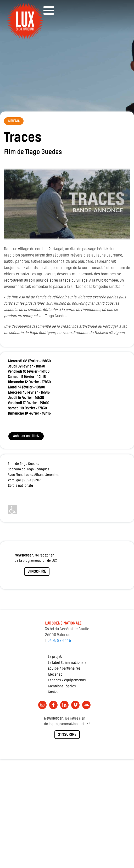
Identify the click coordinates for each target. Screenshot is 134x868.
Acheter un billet (26, 436)
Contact (55, 692)
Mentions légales (62, 686)
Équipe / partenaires (64, 669)
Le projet (55, 657)
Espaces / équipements (67, 680)
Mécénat (55, 675)
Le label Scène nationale (67, 663)
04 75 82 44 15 (59, 641)
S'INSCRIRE (37, 572)
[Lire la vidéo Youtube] (67, 204)
